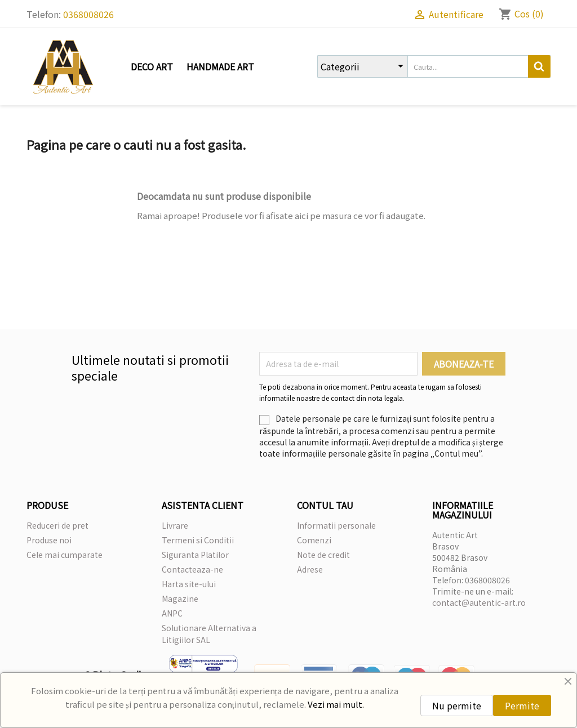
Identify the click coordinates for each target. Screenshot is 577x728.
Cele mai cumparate (65, 555)
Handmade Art (220, 66)
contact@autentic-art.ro (479, 602)
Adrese (310, 569)
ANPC (172, 613)
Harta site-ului (189, 584)
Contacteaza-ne (192, 569)
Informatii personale (336, 525)
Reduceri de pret (57, 525)
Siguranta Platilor (195, 555)
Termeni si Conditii (198, 540)
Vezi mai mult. (336, 704)
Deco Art (152, 66)
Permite (522, 705)
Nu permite (457, 705)
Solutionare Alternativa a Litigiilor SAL (209, 634)
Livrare (175, 525)
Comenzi (314, 540)
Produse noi (49, 540)
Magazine (180, 599)
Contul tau (325, 505)
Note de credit (323, 555)
